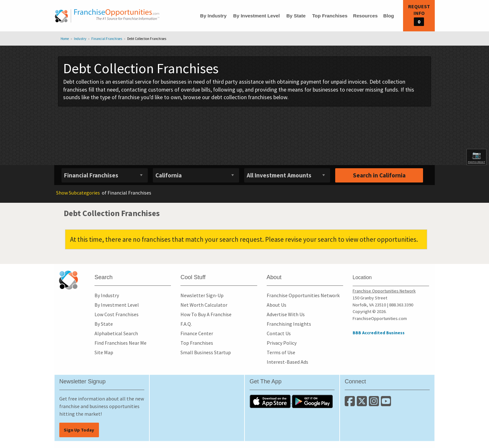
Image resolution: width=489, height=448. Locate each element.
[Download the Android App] (312, 401)
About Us (277, 305)
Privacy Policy (282, 343)
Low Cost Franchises (117, 314)
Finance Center (197, 333)
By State (296, 16)
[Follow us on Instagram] (375, 404)
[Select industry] (105, 175)
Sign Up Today (79, 430)
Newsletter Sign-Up (202, 295)
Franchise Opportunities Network (303, 295)
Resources (365, 16)
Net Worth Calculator (204, 305)
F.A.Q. (186, 324)
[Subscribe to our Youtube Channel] (386, 404)
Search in (379, 175)
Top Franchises (330, 16)
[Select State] (196, 175)
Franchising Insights (289, 324)
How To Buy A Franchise (206, 314)
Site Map (104, 352)
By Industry (213, 16)
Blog (388, 16)
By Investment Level (256, 16)
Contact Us (279, 333)
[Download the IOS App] (271, 401)
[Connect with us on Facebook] (351, 404)
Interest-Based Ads (287, 362)
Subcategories (78, 193)
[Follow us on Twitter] (363, 404)
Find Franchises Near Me (121, 343)
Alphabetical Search (116, 333)
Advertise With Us (286, 314)
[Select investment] (287, 175)
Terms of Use (281, 352)
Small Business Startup (206, 352)
